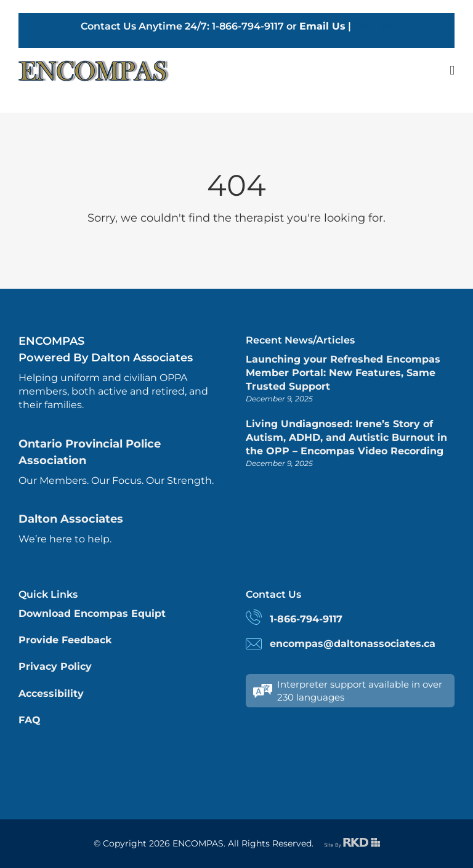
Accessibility (51, 693)
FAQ (30, 720)
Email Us (322, 26)
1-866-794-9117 (306, 619)
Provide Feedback (65, 640)
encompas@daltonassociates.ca (353, 644)
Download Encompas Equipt (92, 613)
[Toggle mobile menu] (452, 70)
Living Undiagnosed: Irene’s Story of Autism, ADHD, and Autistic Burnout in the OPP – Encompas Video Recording (346, 438)
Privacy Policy (55, 666)
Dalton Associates (71, 519)
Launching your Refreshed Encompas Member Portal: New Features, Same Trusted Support (343, 373)
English (373, 26)
